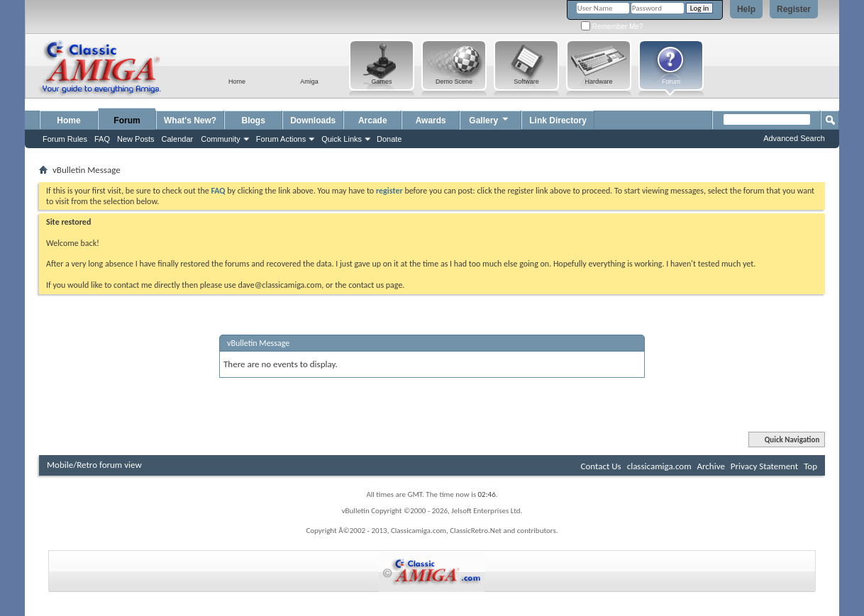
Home (68, 121)
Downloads (313, 121)
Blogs (254, 121)
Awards (431, 121)
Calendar (178, 139)
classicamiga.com (659, 466)
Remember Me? (612, 27)
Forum (127, 121)
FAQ (102, 139)
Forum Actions (281, 139)
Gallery (489, 119)
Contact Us (601, 466)
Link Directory (558, 121)
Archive (710, 466)
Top (810, 466)
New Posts (136, 139)
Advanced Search (794, 138)
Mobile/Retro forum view (94, 465)
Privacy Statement (764, 466)
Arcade (373, 121)
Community (221, 139)
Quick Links (342, 139)
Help (746, 9)
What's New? (190, 121)
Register (794, 9)
